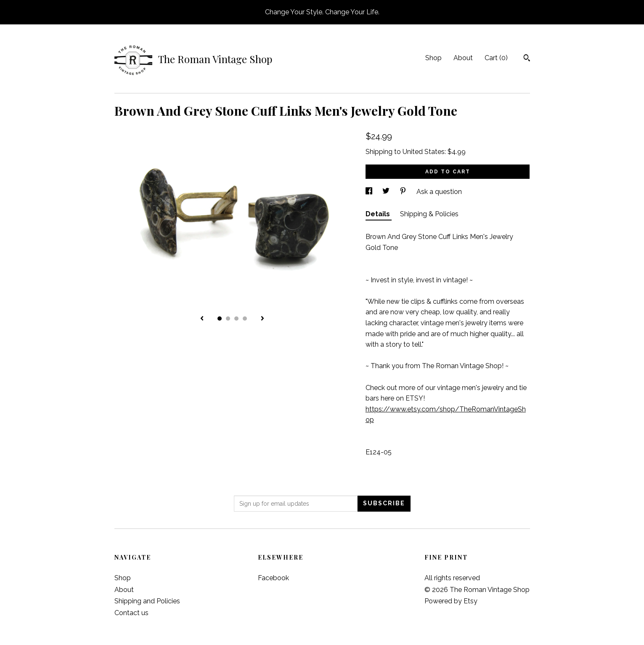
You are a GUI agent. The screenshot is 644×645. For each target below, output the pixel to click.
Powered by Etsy (451, 601)
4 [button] (245, 319)
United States (424, 152)
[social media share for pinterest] (404, 192)
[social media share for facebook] (370, 192)
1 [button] (220, 319)
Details (379, 214)
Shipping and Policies (147, 601)
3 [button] (236, 319)
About (463, 58)
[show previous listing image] (202, 319)
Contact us (131, 613)
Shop (433, 58)
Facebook (273, 578)
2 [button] (228, 319)
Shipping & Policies (429, 214)
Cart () (496, 58)
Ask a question (439, 192)
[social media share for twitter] (387, 192)
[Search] (527, 59)
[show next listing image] (262, 319)
